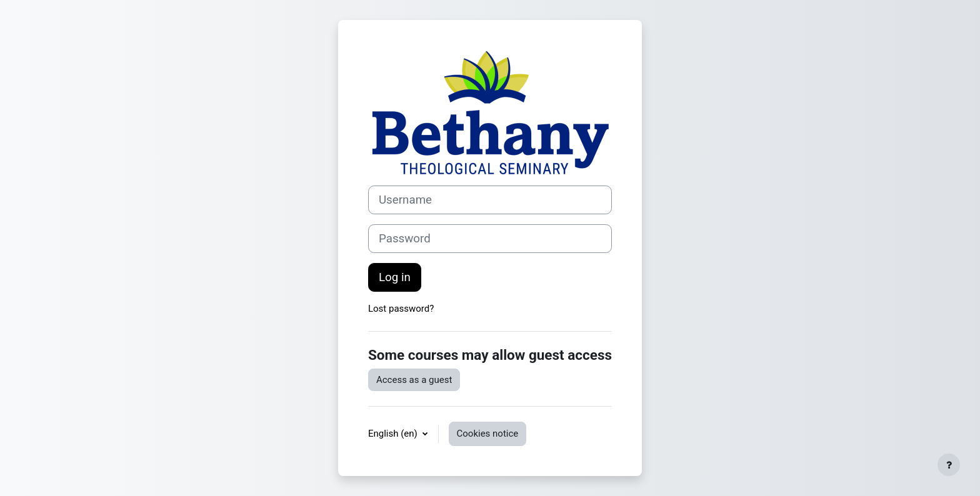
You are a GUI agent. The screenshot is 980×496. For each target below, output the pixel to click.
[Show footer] (949, 465)
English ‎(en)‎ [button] (394, 434)
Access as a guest (414, 380)
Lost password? (401, 309)
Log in (395, 277)
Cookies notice (488, 434)
